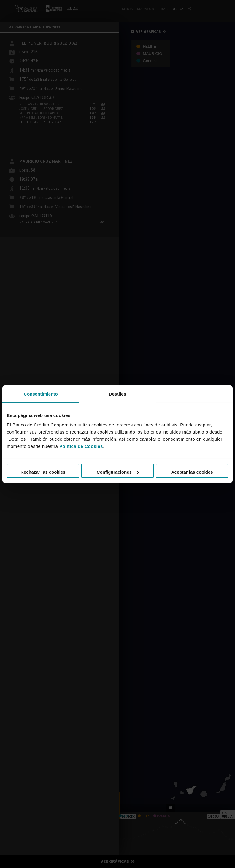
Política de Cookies (81, 446)
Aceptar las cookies (192, 472)
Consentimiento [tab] (41, 394)
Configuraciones (118, 472)
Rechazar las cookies (43, 472)
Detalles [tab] (117, 394)
